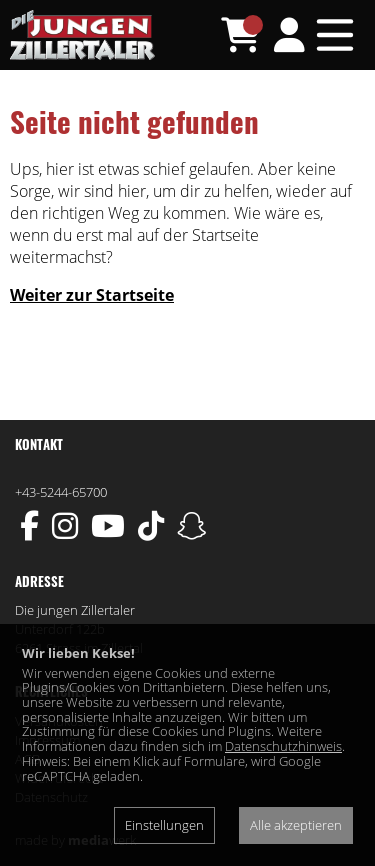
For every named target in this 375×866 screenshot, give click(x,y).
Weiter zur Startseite (92, 295)
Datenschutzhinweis (283, 746)
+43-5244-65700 (61, 492)
